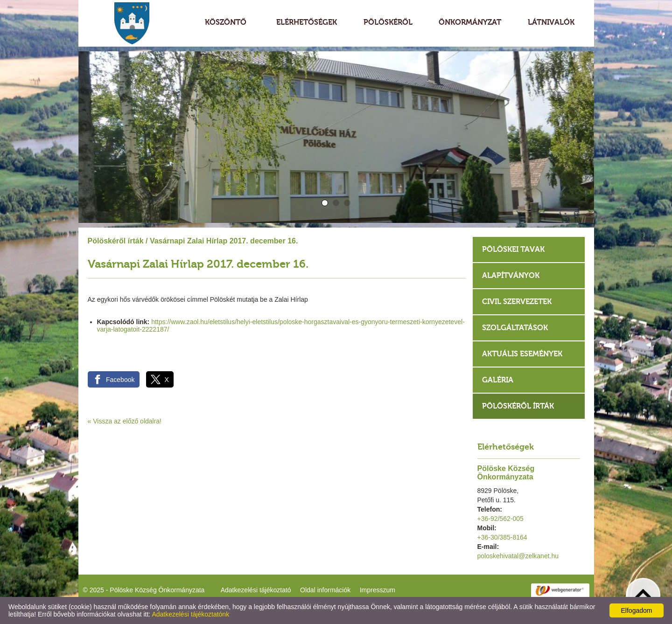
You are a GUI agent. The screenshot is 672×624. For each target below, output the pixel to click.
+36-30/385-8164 (502, 537)
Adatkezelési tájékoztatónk (190, 614)
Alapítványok (511, 275)
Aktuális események (522, 354)
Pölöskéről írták (116, 241)
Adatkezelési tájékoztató (256, 590)
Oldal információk (325, 590)
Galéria (498, 380)
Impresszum (378, 590)
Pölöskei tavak (513, 249)
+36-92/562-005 (500, 519)
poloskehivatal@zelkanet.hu (518, 556)
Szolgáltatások (515, 328)
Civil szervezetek (517, 302)
